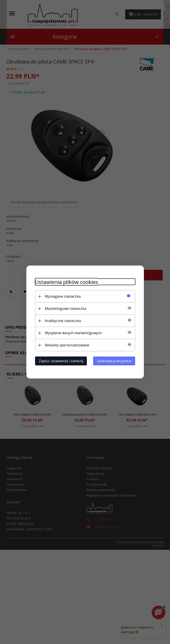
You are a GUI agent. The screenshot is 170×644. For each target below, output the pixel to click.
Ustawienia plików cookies (66, 282)
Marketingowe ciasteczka (66, 309)
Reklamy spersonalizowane (67, 345)
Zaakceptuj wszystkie (114, 361)
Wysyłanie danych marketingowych (73, 333)
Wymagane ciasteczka (63, 296)
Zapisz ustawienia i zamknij (61, 361)
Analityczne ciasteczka (63, 321)
